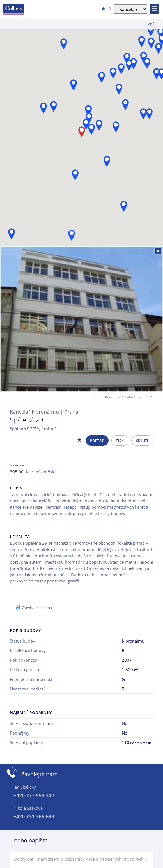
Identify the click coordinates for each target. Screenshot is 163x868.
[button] (74, 85)
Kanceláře (113, 397)
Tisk (120, 441)
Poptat (97, 441)
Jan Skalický (25, 787)
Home (98, 397)
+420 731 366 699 (34, 816)
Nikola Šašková (28, 808)
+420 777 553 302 (34, 795)
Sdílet (142, 441)
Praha (128, 397)
